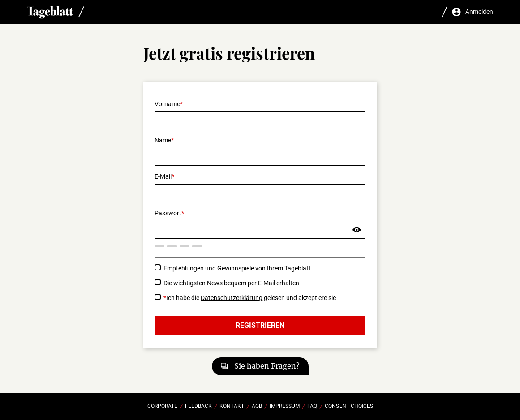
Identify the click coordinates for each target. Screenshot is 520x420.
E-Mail (163, 176)
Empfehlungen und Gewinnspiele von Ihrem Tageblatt (237, 268)
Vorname (167, 104)
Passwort (168, 213)
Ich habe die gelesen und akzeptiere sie (250, 298)
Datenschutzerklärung (232, 298)
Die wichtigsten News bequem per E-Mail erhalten (231, 283)
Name (163, 140)
